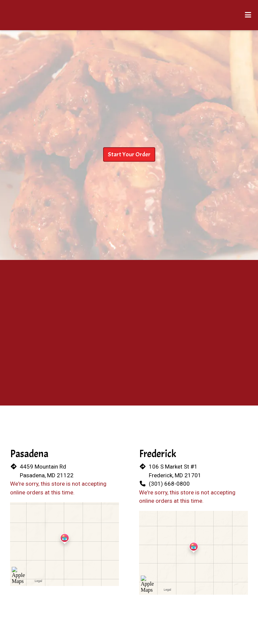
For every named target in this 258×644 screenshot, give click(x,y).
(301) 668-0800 (169, 484)
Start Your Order (129, 154)
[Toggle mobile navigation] (248, 15)
